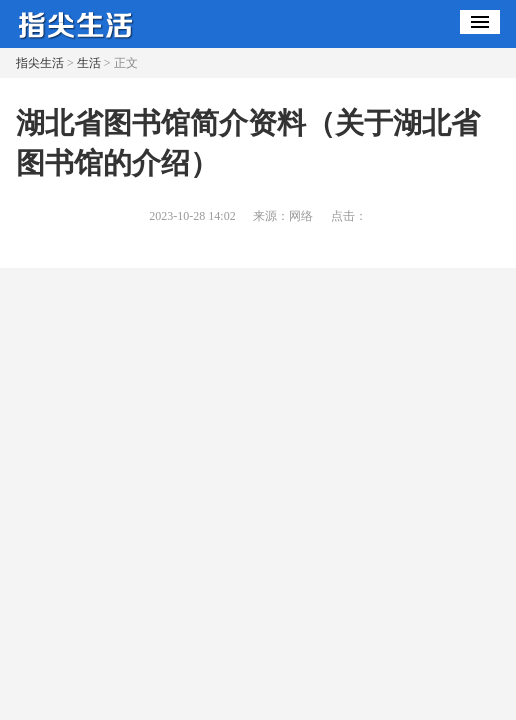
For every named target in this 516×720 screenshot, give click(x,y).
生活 (89, 63)
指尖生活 (40, 63)
